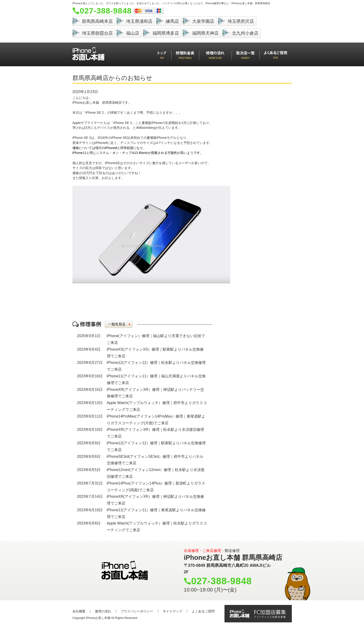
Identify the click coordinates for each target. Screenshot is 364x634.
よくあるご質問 (203, 611)
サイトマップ (172, 611)
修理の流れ (103, 611)
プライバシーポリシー (137, 611)
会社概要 (79, 611)
